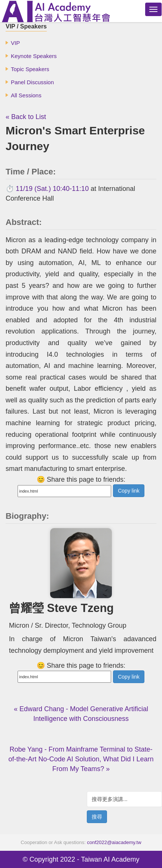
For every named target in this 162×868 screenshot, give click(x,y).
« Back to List (26, 117)
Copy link (129, 491)
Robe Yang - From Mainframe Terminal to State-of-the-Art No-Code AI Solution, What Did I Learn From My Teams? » (81, 759)
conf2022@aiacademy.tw (114, 842)
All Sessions (26, 95)
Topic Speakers (30, 69)
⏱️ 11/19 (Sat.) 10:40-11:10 (47, 189)
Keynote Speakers (34, 56)
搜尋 (97, 817)
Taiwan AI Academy (110, 859)
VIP (15, 43)
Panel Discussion (32, 82)
